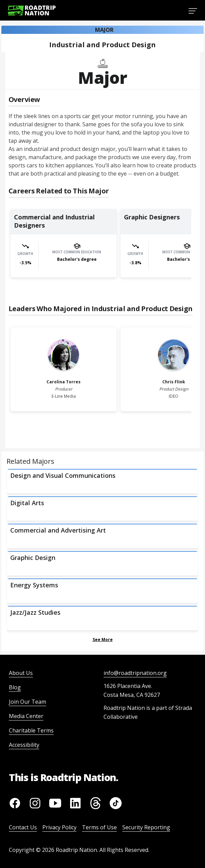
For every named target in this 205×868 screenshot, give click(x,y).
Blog (15, 687)
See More (103, 640)
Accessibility (24, 745)
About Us (21, 673)
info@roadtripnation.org (135, 673)
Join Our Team (28, 702)
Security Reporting (146, 827)
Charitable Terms (31, 730)
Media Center (26, 716)
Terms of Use (99, 827)
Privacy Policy (59, 827)
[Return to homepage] (32, 10)
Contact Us (23, 827)
